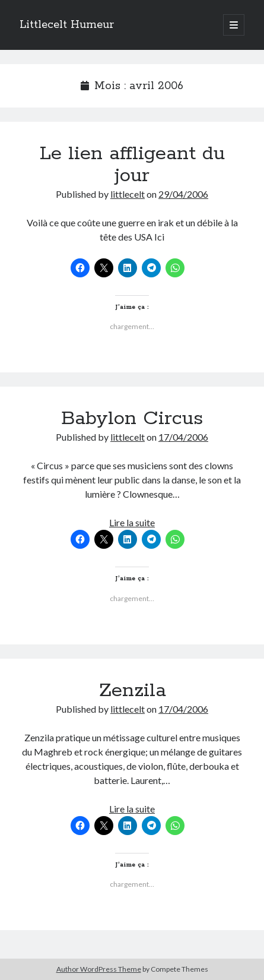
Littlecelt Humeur (67, 25)
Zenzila (132, 691)
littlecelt (128, 194)
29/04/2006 (183, 194)
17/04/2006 (183, 437)
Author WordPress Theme (99, 969)
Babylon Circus (132, 419)
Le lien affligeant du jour (132, 165)
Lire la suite (132, 522)
